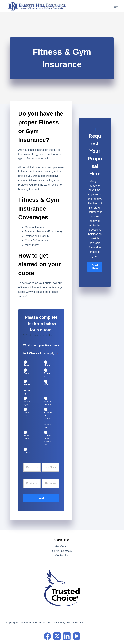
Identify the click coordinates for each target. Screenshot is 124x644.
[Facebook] (47, 636)
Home (47, 365)
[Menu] (116, 6)
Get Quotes (62, 547)
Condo (27, 375)
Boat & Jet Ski (48, 403)
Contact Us (62, 555)
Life (46, 384)
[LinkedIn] (67, 636)
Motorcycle (27, 403)
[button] (95, 267)
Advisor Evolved (75, 623)
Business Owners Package (48, 420)
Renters (48, 375)
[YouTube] (77, 636)
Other (27, 453)
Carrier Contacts (62, 551)
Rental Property (27, 389)
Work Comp (27, 437)
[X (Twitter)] (57, 636)
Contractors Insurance (48, 440)
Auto (26, 365)
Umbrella (27, 414)
